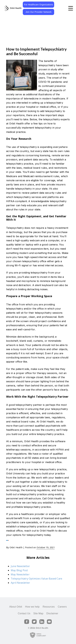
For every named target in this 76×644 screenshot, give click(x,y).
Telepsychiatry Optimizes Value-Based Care (36, 579)
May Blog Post (19, 570)
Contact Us (24, 613)
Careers (62, 607)
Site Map (38, 613)
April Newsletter (20, 583)
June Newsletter (20, 566)
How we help (32, 607)
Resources (49, 607)
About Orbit (16, 607)
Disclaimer (52, 613)
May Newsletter (20, 574)
